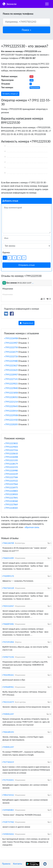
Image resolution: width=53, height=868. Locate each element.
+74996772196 (8, 657)
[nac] (47, 4)
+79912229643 (11, 406)
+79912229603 (11, 447)
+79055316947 (8, 606)
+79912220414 (11, 411)
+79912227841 (11, 498)
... (33, 283)
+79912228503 (11, 494)
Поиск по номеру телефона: (18, 14)
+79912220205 (11, 424)
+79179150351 (8, 780)
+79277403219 (8, 762)
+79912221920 (11, 420)
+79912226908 (11, 338)
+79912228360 (11, 501)
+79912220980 (11, 471)
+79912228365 (11, 508)
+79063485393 (8, 732)
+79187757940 (8, 822)
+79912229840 (11, 388)
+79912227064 (11, 484)
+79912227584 (11, 477)
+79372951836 (8, 642)
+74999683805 (8, 810)
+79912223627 (11, 365)
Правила (6, 864)
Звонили (9, 4)
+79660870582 (8, 624)
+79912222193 (11, 467)
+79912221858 (11, 393)
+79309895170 (8, 576)
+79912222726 (11, 356)
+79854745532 (8, 795)
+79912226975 (11, 487)
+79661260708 (8, 543)
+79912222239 (11, 474)
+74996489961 (8, 687)
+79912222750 (11, 347)
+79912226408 (11, 457)
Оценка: (6, 252)
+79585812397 (8, 714)
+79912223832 (11, 443)
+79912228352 (11, 397)
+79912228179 (11, 464)
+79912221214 (11, 402)
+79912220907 (11, 375)
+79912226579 (11, 352)
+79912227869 (11, 504)
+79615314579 (8, 702)
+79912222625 (11, 370)
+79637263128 (8, 588)
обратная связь (32, 527)
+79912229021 (11, 384)
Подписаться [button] (26, 323)
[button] (26, 30)
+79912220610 (11, 454)
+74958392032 (8, 834)
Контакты (18, 864)
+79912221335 (11, 460)
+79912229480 (11, 361)
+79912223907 (11, 343)
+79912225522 (11, 481)
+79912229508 (11, 415)
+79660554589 (8, 558)
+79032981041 (8, 675)
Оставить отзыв (10, 94)
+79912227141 (11, 379)
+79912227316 (11, 450)
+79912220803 (11, 491)
